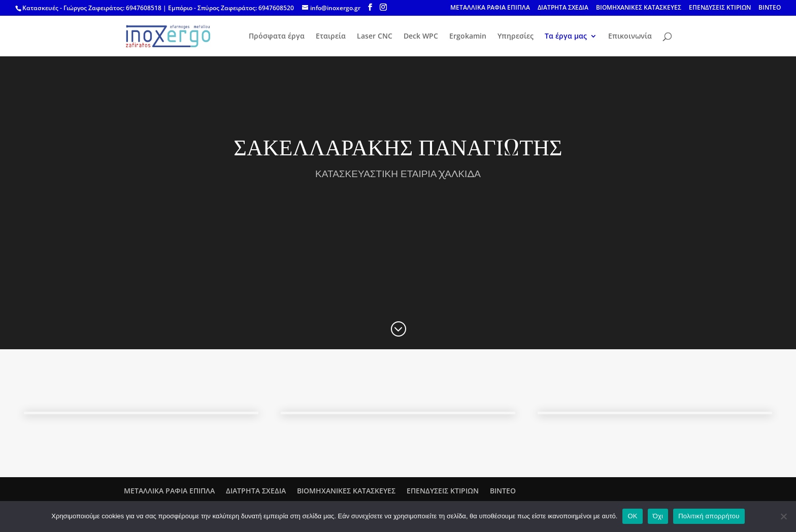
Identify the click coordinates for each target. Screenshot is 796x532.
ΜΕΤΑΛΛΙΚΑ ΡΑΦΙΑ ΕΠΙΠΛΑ (490, 8)
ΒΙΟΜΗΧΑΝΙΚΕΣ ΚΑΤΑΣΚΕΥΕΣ (639, 8)
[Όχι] (783, 516)
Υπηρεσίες (516, 37)
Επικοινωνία (630, 37)
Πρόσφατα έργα (277, 37)
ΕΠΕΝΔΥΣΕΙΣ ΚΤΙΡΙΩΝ (720, 8)
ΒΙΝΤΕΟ (770, 8)
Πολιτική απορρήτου (709, 516)
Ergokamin (468, 37)
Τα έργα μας (566, 37)
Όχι (658, 516)
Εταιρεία (331, 37)
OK (632, 516)
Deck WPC (421, 37)
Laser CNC (375, 37)
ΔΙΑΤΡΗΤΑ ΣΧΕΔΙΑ (563, 8)
